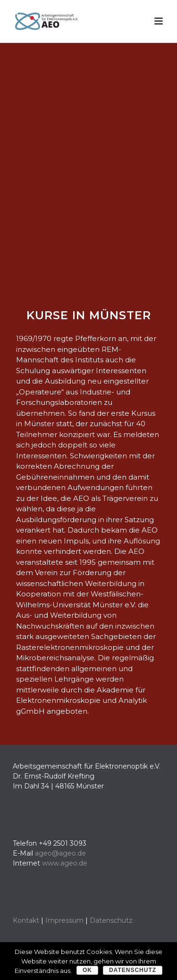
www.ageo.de (65, 863)
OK (87, 970)
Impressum (64, 920)
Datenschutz (111, 920)
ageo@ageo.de (60, 853)
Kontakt (26, 920)
